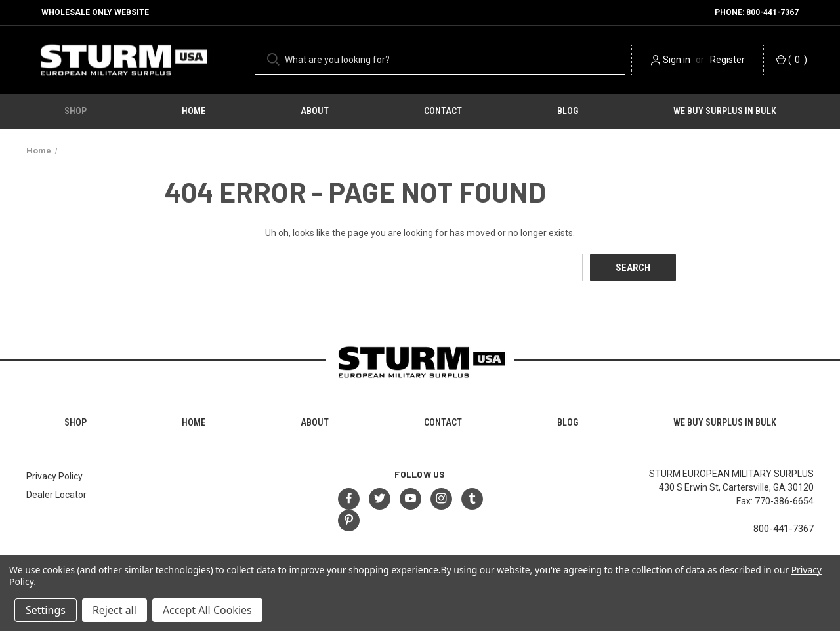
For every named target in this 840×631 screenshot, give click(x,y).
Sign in (677, 60)
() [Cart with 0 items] (791, 60)
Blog (568, 111)
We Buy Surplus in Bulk (725, 111)
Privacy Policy (54, 476)
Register (727, 60)
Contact (443, 111)
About (315, 111)
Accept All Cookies (207, 610)
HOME (194, 111)
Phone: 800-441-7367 (757, 12)
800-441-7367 (784, 529)
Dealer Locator (56, 495)
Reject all (115, 610)
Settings (46, 610)
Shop (75, 111)
